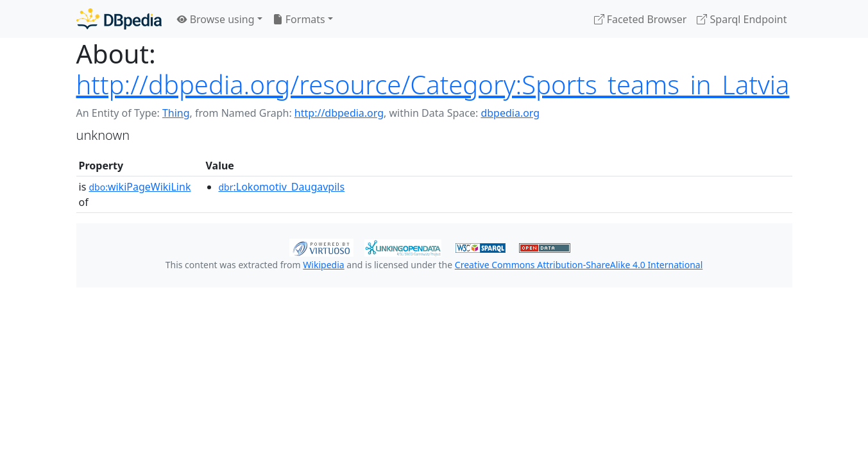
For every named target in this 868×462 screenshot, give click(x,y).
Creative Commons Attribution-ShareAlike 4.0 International (579, 265)
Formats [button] (299, 19)
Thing (176, 113)
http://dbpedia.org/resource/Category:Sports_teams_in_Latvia (433, 84)
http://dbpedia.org (339, 113)
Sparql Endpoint (742, 19)
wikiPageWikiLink (140, 187)
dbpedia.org (510, 113)
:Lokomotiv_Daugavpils (282, 187)
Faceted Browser (641, 19)
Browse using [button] (216, 19)
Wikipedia (323, 265)
